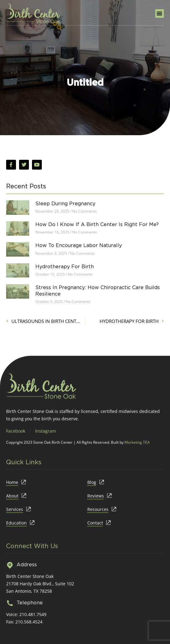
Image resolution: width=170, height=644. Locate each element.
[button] (160, 14)
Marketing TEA (137, 442)
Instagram (45, 431)
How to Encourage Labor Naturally (79, 245)
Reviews (96, 496)
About (12, 496)
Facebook (16, 431)
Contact (95, 523)
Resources (98, 509)
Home (12, 482)
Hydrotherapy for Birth (65, 266)
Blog (92, 482)
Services (15, 509)
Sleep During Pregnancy (65, 203)
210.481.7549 (33, 614)
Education (16, 523)
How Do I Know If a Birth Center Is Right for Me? (97, 224)
